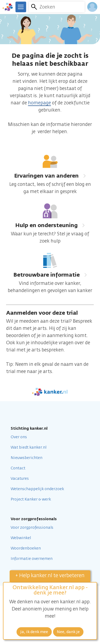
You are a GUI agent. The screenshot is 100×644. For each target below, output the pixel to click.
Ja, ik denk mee (34, 632)
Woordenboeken (26, 548)
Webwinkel (21, 538)
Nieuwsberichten (27, 458)
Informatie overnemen (32, 559)
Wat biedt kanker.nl (29, 448)
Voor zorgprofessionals (32, 528)
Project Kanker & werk (31, 499)
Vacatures (20, 479)
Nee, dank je (68, 632)
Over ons (19, 437)
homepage (39, 103)
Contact (18, 468)
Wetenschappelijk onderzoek (37, 489)
